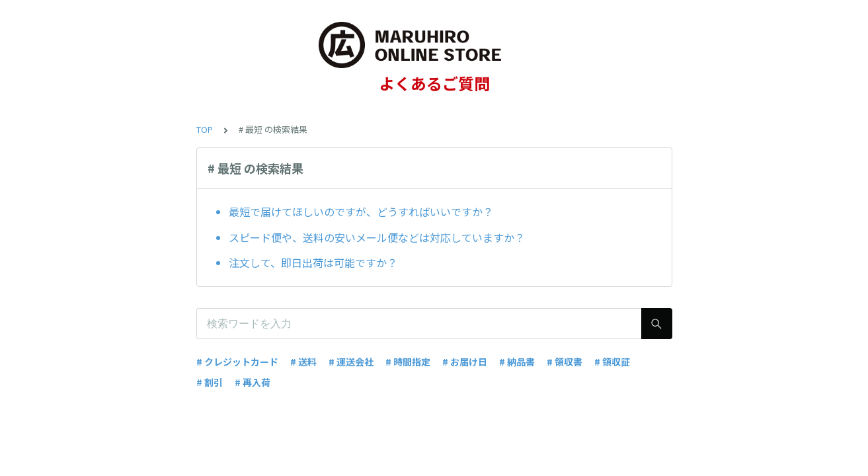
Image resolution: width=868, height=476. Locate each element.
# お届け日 (465, 362)
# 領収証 (612, 362)
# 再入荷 (253, 382)
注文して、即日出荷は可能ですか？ (313, 262)
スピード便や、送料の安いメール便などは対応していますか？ (377, 237)
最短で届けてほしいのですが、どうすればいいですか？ (361, 212)
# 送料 (303, 362)
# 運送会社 (351, 362)
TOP (205, 129)
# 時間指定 (408, 362)
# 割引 (210, 382)
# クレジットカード (237, 362)
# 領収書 (565, 362)
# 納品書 (517, 362)
